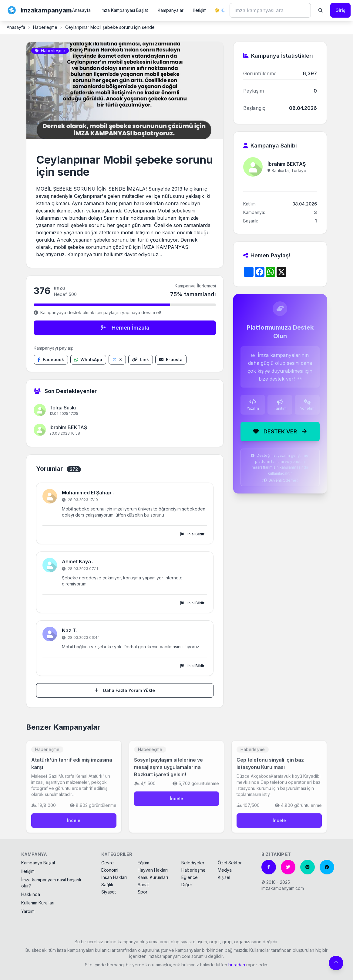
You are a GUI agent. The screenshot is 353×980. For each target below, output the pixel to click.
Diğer (187, 885)
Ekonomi (110, 870)
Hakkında (31, 894)
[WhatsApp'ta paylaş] (88, 360)
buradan (237, 965)
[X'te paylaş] (117, 360)
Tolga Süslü (63, 408)
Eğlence (190, 877)
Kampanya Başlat (38, 863)
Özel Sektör (230, 863)
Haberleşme (45, 27)
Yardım (28, 911)
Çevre (108, 863)
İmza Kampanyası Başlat (124, 10)
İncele (74, 825)
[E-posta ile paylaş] (171, 360)
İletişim (200, 10)
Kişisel (224, 877)
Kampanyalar (171, 10)
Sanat (143, 885)
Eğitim (143, 863)
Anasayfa (81, 10)
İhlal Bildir (192, 534)
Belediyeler (193, 863)
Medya (225, 870)
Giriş (340, 10)
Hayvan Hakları (153, 870)
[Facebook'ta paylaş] (51, 360)
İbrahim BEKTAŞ (68, 427)
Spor (143, 892)
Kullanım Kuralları (38, 903)
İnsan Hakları (114, 877)
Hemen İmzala (125, 328)
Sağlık (107, 885)
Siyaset (109, 892)
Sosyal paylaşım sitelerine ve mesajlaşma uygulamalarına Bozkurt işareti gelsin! (168, 772)
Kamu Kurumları (153, 877)
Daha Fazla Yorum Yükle (125, 690)
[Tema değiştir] (220, 10)
